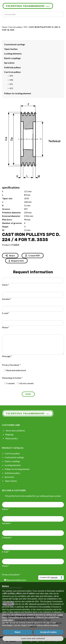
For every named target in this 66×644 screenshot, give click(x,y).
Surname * (7, 299)
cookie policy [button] (7, 620)
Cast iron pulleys (15, 27)
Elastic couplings (12, 58)
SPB (11, 80)
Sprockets (9, 63)
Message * (7, 356)
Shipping (9, 434)
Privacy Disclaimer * (11, 365)
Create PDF (33, 255)
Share (10, 255)
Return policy (11, 438)
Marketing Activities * (12, 378)
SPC (26, 27)
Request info (16, 261)
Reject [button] (18, 632)
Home (5, 27)
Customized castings (15, 44)
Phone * (6, 327)
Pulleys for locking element (18, 93)
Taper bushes (11, 49)
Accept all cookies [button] (48, 632)
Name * (6, 285)
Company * (7, 537)
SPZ (11, 88)
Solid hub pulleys (13, 67)
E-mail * (6, 313)
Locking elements (13, 54)
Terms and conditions (15, 430)
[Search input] (34, 14)
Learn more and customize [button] (33, 638)
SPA (11, 76)
